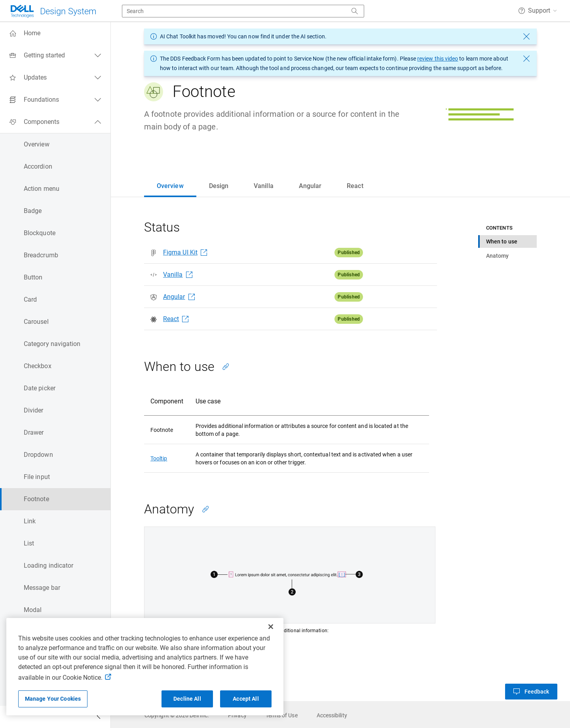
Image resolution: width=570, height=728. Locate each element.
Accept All (246, 699)
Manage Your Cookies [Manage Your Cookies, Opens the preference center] (53, 699)
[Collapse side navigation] (99, 717)
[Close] (271, 627)
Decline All (187, 699)
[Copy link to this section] (226, 367)
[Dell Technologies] (53, 11)
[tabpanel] (340, 459)
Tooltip (159, 458)
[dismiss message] (526, 36)
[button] (538, 11)
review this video (438, 59)
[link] (177, 715)
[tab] (170, 186)
